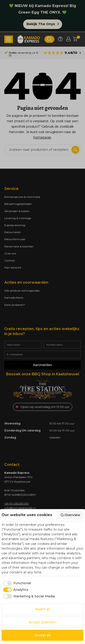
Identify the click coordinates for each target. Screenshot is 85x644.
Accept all (42, 635)
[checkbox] (16, 583)
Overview (70, 515)
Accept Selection (42, 622)
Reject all (42, 609)
